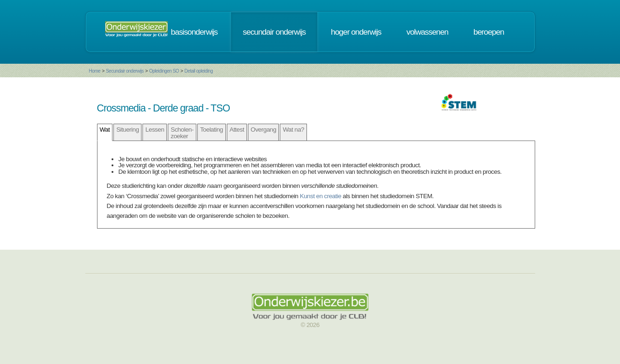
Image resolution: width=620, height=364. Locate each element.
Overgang (264, 130)
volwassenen (427, 32)
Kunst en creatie (321, 196)
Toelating (212, 130)
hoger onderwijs (356, 32)
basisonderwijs (194, 32)
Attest (237, 130)
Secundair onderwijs (125, 71)
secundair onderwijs (274, 32)
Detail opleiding (199, 71)
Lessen (155, 130)
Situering (127, 130)
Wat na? (293, 130)
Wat (105, 130)
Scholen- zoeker (182, 133)
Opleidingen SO (164, 71)
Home (95, 71)
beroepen (489, 32)
